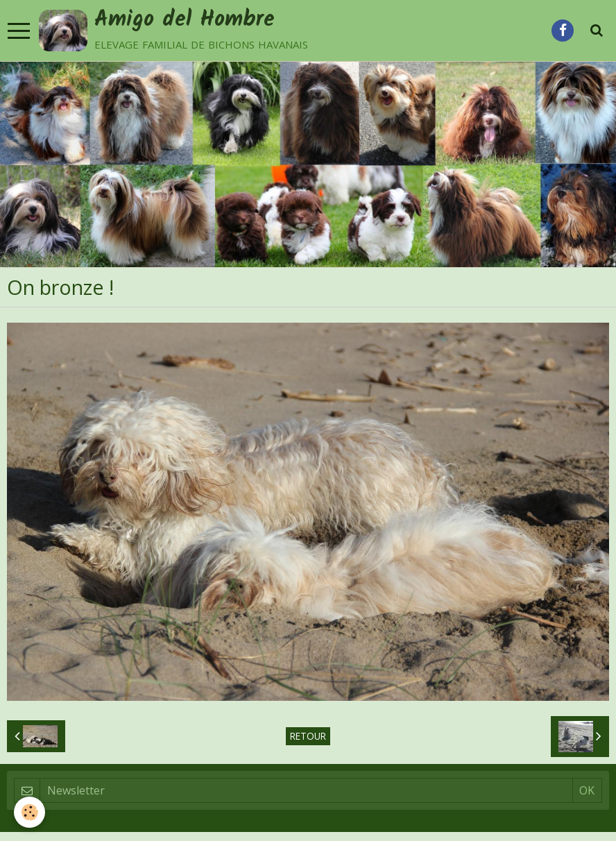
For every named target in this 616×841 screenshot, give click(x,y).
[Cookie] (29, 812)
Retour (308, 736)
